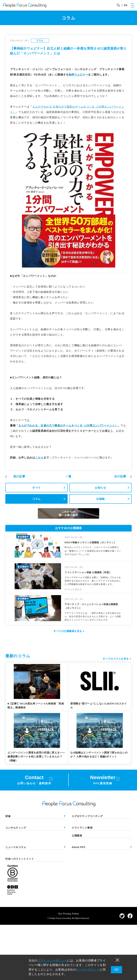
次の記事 (121, 476)
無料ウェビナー (78, 75)
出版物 (101, 499)
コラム (36, 499)
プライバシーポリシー (52, 960)
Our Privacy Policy (68, 914)
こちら (39, 457)
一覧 (68, 476)
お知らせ (101, 488)
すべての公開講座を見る (68, 631)
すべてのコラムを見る (116, 659)
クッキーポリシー (88, 970)
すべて (36, 488)
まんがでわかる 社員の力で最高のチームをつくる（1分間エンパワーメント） (68, 425)
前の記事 (19, 476)
